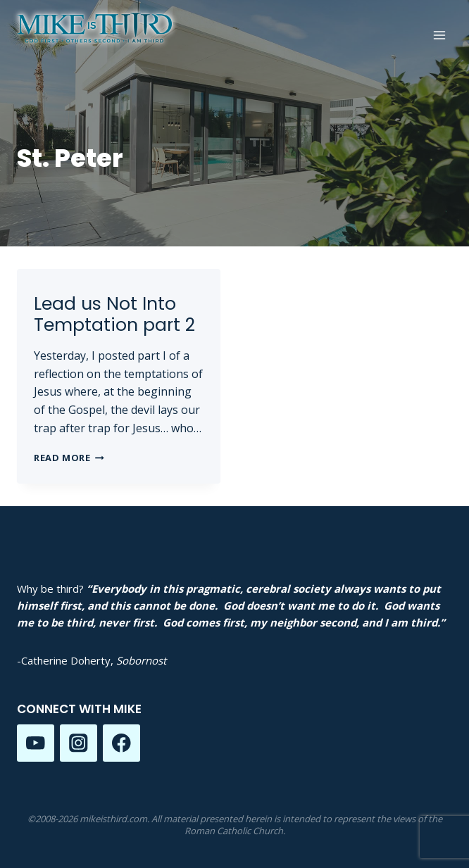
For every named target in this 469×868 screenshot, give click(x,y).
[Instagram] (79, 743)
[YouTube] (36, 743)
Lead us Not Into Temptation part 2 (114, 314)
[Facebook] (121, 743)
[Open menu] (439, 35)
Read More (69, 458)
